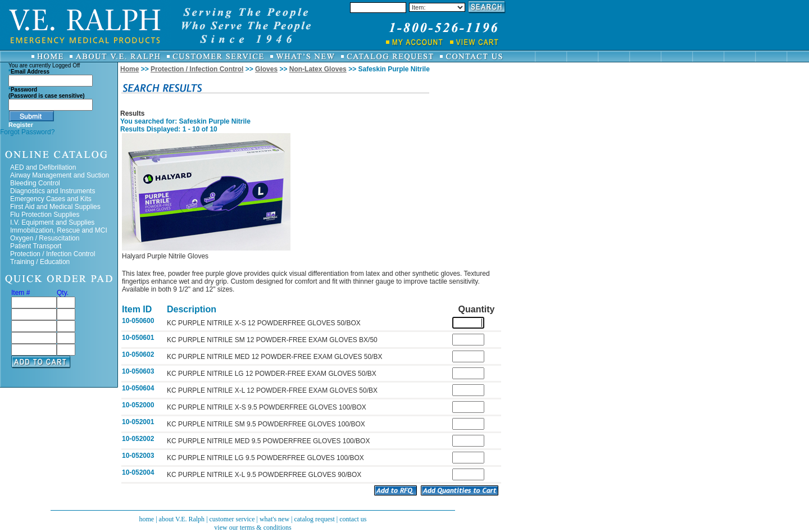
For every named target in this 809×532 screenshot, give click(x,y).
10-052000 (138, 405)
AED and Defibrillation (43, 167)
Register (21, 125)
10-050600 (138, 321)
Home (129, 69)
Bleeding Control (35, 183)
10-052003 (138, 456)
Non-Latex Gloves (318, 69)
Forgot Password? (27, 132)
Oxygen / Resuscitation (45, 238)
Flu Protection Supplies (45, 215)
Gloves (266, 69)
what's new (274, 519)
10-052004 (138, 472)
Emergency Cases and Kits (51, 199)
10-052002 (138, 439)
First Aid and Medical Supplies (55, 207)
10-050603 (138, 371)
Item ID (137, 309)
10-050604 (138, 388)
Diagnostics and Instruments (53, 191)
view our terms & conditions (253, 528)
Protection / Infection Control (53, 254)
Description (192, 309)
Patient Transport (36, 246)
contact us (353, 519)
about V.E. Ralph (182, 519)
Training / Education (40, 262)
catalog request (314, 519)
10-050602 (138, 354)
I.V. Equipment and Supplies (52, 222)
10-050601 (138, 338)
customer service (232, 519)
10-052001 (138, 422)
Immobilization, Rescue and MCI (59, 230)
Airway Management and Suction (60, 175)
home (146, 519)
